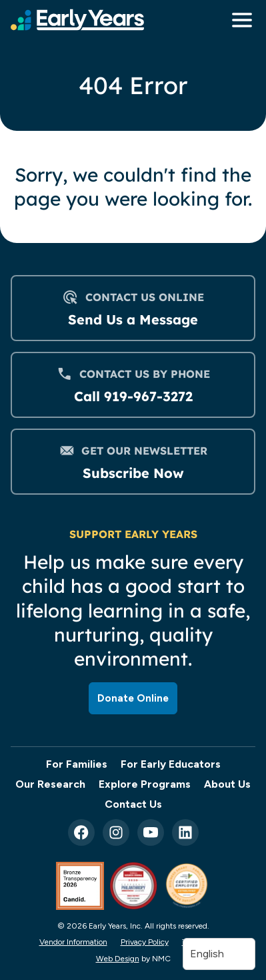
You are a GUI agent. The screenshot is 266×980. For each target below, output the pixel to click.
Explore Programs (145, 784)
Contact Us (133, 804)
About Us (227, 784)
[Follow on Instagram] (116, 832)
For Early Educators (171, 764)
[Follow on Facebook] (81, 832)
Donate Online (133, 698)
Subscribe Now (133, 473)
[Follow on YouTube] (151, 832)
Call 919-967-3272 (133, 396)
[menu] (239, 20)
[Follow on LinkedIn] (185, 832)
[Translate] (219, 954)
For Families (77, 764)
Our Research (50, 784)
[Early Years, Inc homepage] (77, 20)
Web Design (118, 959)
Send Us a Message (133, 319)
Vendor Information (73, 942)
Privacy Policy (145, 942)
